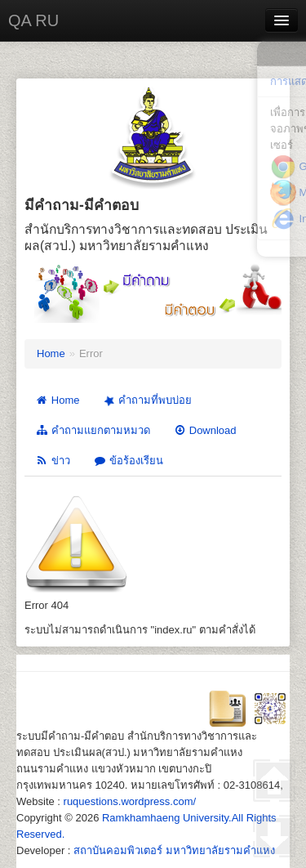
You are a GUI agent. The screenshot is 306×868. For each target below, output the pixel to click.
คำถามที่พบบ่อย (147, 401)
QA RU (33, 20)
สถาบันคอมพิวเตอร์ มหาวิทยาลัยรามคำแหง (174, 850)
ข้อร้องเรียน (128, 461)
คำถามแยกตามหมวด (93, 430)
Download (205, 430)
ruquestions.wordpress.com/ (130, 801)
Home (51, 353)
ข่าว (53, 461)
